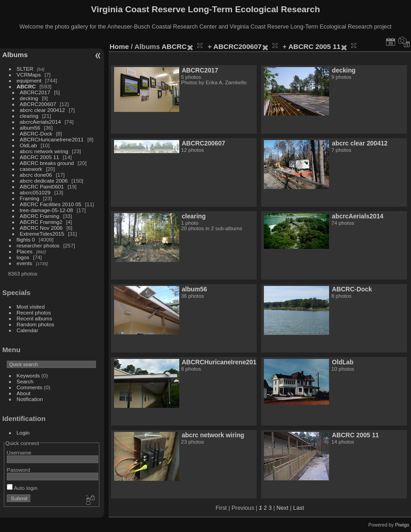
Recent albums (34, 318)
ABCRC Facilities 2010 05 (51, 204)
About (24, 393)
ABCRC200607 (38, 104)
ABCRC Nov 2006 (41, 228)
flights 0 (26, 239)
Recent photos (34, 312)
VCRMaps (29, 75)
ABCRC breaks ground (47, 163)
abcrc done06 (36, 175)
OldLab (29, 145)
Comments (30, 387)
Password (19, 470)
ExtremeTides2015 (42, 234)
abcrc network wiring (44, 151)
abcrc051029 (35, 192)
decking (29, 98)
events (25, 263)
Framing (30, 198)
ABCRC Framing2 (41, 222)
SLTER (25, 69)
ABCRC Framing (40, 216)
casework (31, 169)
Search (25, 381)
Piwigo (402, 525)
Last (299, 508)
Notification (30, 399)
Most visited (31, 307)
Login (23, 433)
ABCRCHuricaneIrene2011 (52, 139)
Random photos (36, 324)
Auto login (22, 488)
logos (23, 257)
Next (282, 508)
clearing (29, 116)
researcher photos (38, 245)
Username (19, 452)
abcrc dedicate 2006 (44, 181)
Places (25, 251)
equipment (29, 80)
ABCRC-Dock (36, 133)
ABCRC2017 (35, 92)
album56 (30, 128)
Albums (15, 55)
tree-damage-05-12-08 (47, 210)
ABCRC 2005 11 (40, 157)
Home (119, 46)
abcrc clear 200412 (43, 110)
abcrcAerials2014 (41, 122)
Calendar (28, 330)
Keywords (29, 375)
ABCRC (26, 86)
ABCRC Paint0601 (42, 186)
